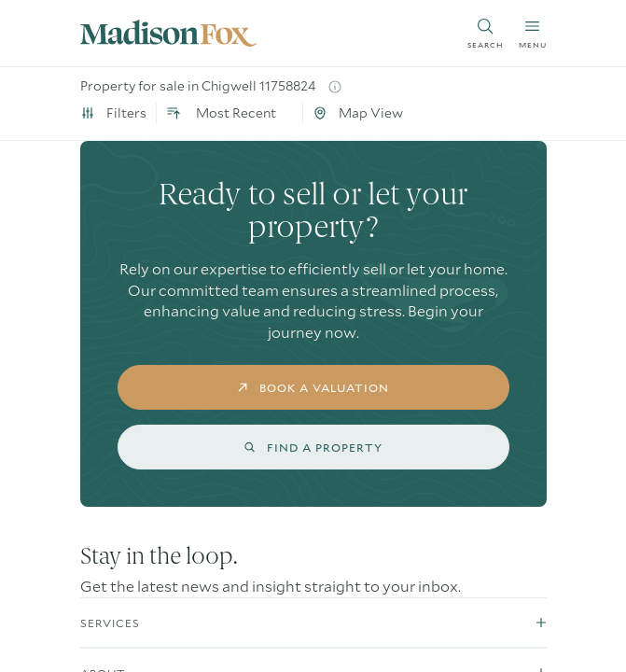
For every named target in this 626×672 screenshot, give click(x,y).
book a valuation (313, 387)
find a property (313, 447)
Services (110, 623)
